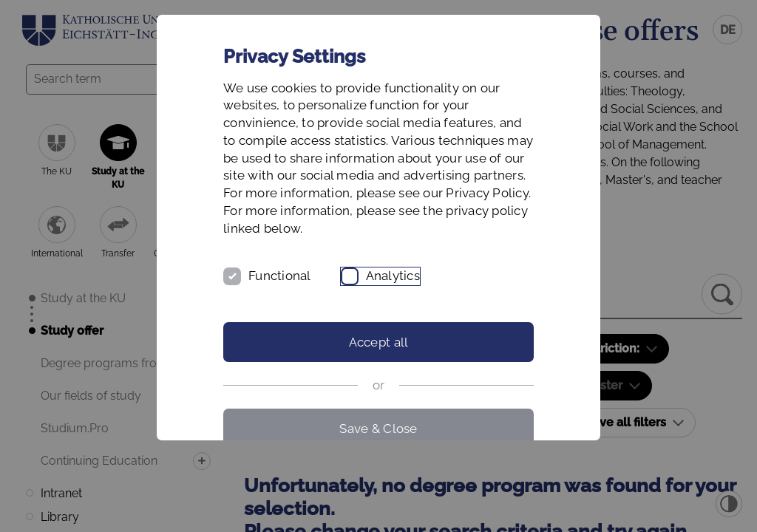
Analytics (393, 276)
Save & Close (378, 429)
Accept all (379, 342)
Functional (280, 276)
